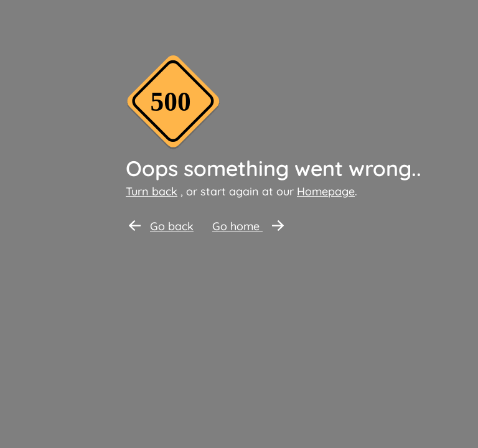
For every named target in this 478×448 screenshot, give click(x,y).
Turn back (152, 191)
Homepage (326, 191)
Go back (161, 226)
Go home (248, 226)
